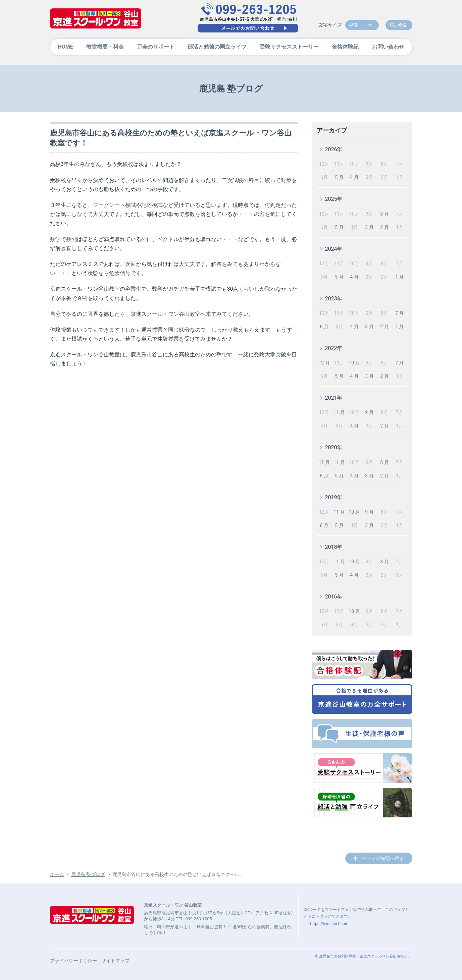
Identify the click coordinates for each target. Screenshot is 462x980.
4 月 (354, 177)
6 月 (324, 327)
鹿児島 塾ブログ (88, 874)
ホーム (57, 874)
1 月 (399, 277)
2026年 (334, 149)
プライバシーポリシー (73, 961)
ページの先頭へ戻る (383, 858)
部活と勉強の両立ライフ (217, 47)
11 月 (339, 412)
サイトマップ (115, 961)
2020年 (334, 447)
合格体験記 (345, 47)
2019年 (334, 497)
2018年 (334, 547)
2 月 (384, 227)
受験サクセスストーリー (289, 47)
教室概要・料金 (105, 47)
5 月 (339, 177)
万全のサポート (156, 47)
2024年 (334, 249)
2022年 (334, 348)
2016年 (334, 597)
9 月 (369, 412)
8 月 (384, 214)
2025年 (334, 199)
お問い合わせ (388, 47)
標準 (354, 25)
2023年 (334, 299)
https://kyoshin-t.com (329, 924)
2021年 (334, 398)
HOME (66, 47)
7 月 (399, 313)
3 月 (369, 227)
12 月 (324, 363)
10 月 (354, 363)
